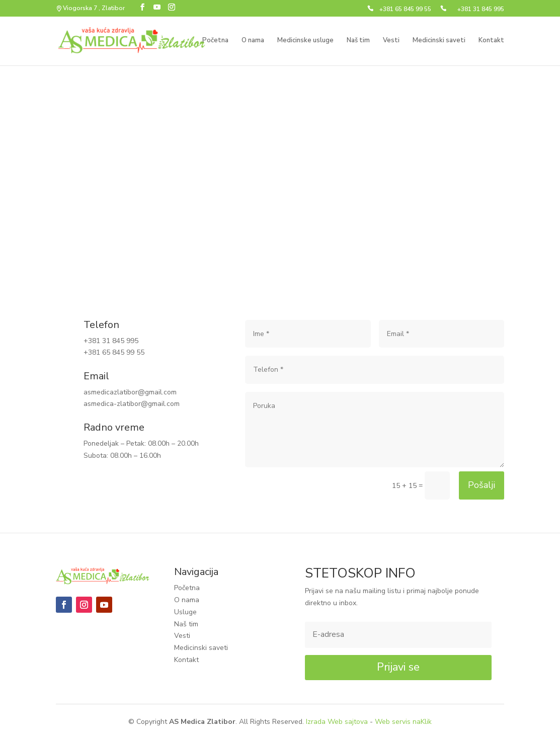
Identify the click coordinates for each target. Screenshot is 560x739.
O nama (253, 41)
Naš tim (358, 41)
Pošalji (482, 485)
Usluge (185, 612)
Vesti (391, 41)
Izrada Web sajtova (337, 722)
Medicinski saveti (439, 41)
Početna (215, 41)
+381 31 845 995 (481, 10)
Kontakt (491, 41)
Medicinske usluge (305, 41)
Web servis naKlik (403, 722)
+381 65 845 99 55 (405, 10)
